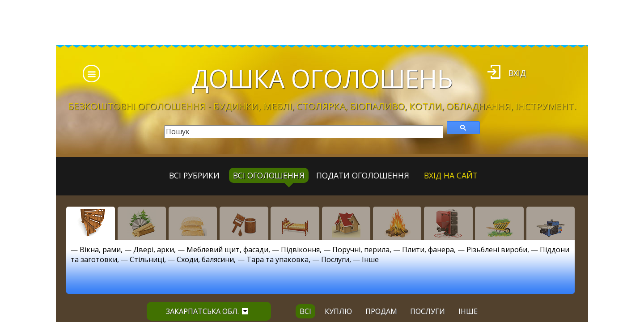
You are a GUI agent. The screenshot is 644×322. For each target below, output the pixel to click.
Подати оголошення (363, 175)
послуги (428, 311)
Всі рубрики (194, 175)
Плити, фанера (428, 250)
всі (305, 311)
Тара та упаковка (278, 259)
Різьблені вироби (497, 250)
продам (381, 311)
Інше (370, 259)
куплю (338, 311)
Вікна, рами (100, 250)
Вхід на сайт (451, 175)
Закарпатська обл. (207, 311)
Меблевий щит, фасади (227, 250)
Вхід (517, 73)
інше (468, 311)
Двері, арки (154, 250)
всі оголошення (269, 175)
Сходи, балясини (205, 259)
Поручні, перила (361, 250)
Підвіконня (300, 250)
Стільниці (147, 259)
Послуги (335, 259)
